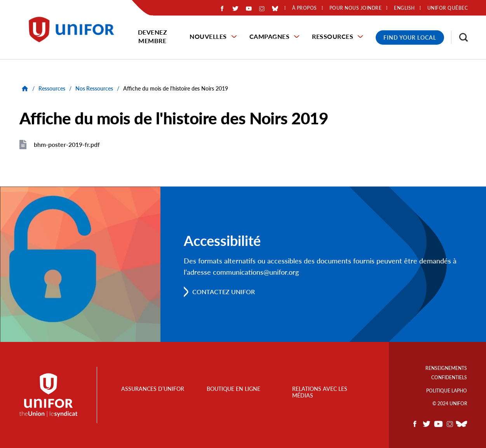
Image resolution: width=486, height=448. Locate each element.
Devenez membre (153, 36)
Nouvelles (208, 36)
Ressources (333, 36)
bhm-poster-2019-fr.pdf (67, 144)
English (404, 8)
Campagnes (270, 36)
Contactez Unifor (224, 292)
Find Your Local (410, 37)
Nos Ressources (94, 88)
